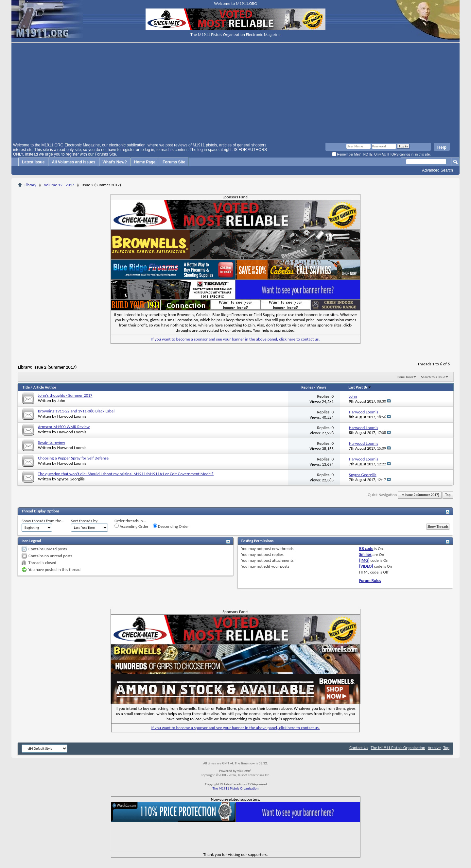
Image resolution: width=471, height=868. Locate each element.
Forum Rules (370, 581)
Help (442, 147)
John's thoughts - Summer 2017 (65, 395)
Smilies (365, 554)
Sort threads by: (85, 521)
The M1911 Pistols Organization (398, 748)
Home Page (145, 162)
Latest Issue (33, 162)
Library (30, 185)
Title (26, 387)
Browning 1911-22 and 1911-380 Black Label (76, 411)
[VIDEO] (366, 566)
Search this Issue (433, 377)
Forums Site (174, 162)
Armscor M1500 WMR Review (64, 427)
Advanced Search (437, 170)
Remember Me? (346, 154)
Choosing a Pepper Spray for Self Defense (73, 458)
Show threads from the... (43, 521)
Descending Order (171, 526)
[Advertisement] (235, 94)
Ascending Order (131, 526)
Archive (434, 748)
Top (448, 495)
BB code (366, 549)
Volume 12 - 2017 (59, 185)
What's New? (115, 162)
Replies (307, 387)
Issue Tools (405, 377)
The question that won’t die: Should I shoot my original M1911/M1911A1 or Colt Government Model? (126, 474)
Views (322, 387)
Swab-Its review (52, 442)
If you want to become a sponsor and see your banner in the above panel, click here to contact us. (236, 339)
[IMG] (364, 560)
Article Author (45, 387)
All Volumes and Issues (73, 162)
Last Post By (360, 387)
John (61, 401)
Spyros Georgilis (71, 479)
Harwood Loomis (72, 416)
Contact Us (359, 748)
